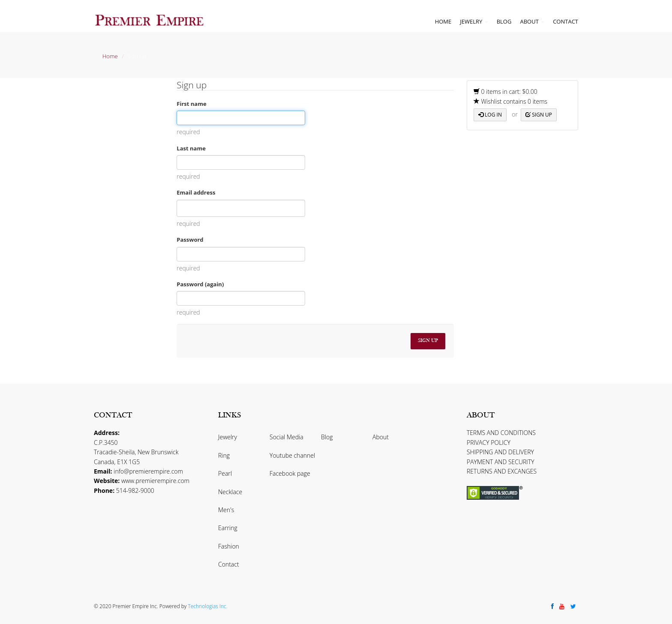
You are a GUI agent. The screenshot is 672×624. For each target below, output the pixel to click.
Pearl (225, 473)
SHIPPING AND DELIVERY (500, 452)
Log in (490, 115)
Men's (226, 510)
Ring (224, 455)
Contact (565, 21)
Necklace (230, 492)
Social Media (286, 437)
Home (443, 21)
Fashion (229, 546)
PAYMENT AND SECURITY (501, 462)
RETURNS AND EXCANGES (502, 471)
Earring (228, 528)
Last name (191, 148)
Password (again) (200, 284)
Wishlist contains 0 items (510, 101)
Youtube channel (292, 455)
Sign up (539, 115)
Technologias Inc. (207, 606)
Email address (196, 192)
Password (190, 240)
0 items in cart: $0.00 (505, 91)
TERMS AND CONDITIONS (501, 433)
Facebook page (290, 473)
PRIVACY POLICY (489, 442)
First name (191, 104)
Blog (504, 21)
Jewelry (474, 21)
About (532, 21)
